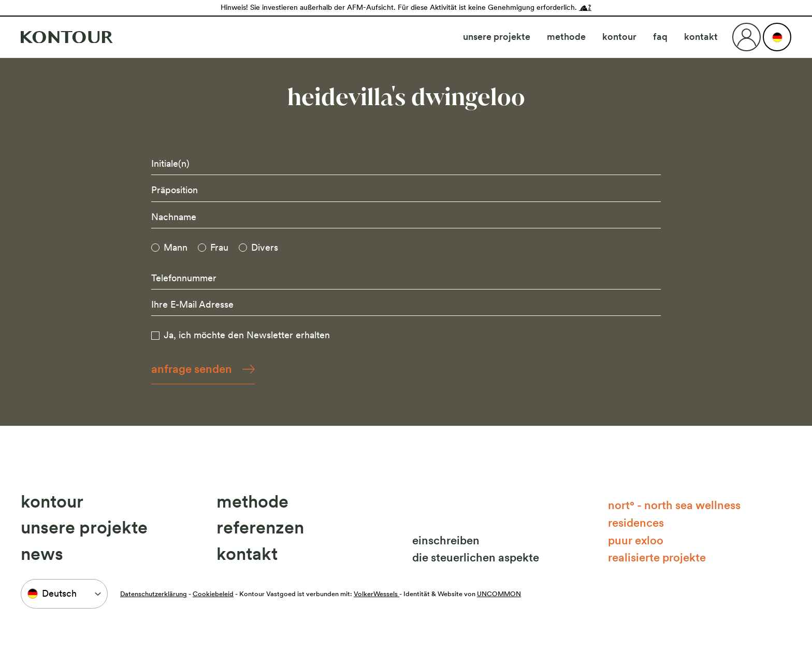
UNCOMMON (499, 594)
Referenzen (260, 527)
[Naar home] (67, 37)
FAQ (660, 37)
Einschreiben (446, 540)
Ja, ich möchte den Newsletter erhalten (247, 335)
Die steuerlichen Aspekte (476, 557)
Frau (219, 247)
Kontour (619, 37)
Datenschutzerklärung (154, 594)
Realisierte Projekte (657, 557)
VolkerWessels (376, 594)
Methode (566, 37)
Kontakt (701, 37)
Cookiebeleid (213, 594)
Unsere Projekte (497, 37)
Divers (265, 247)
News (42, 554)
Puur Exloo (636, 540)
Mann (176, 247)
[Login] (746, 37)
